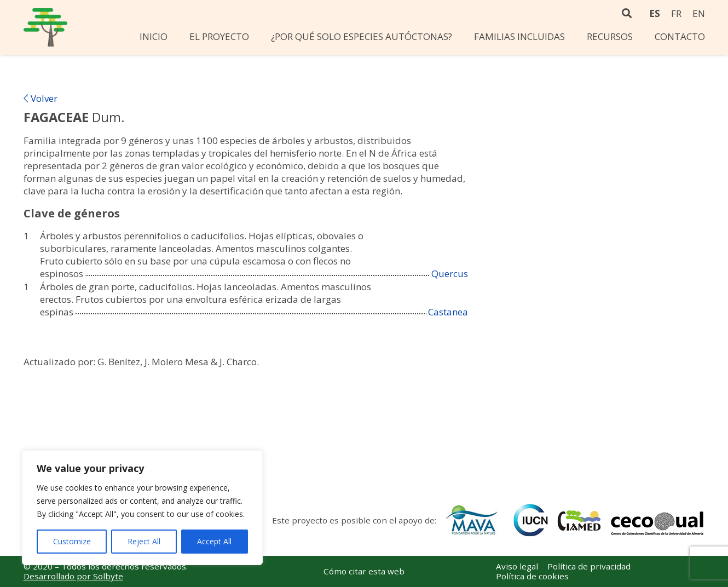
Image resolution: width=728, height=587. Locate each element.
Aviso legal (517, 566)
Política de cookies (532, 576)
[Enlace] (45, 27)
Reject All (144, 541)
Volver (41, 98)
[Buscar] (627, 14)
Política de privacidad (589, 566)
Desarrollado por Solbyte (73, 576)
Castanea (448, 312)
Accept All (214, 541)
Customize (72, 541)
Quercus (450, 274)
